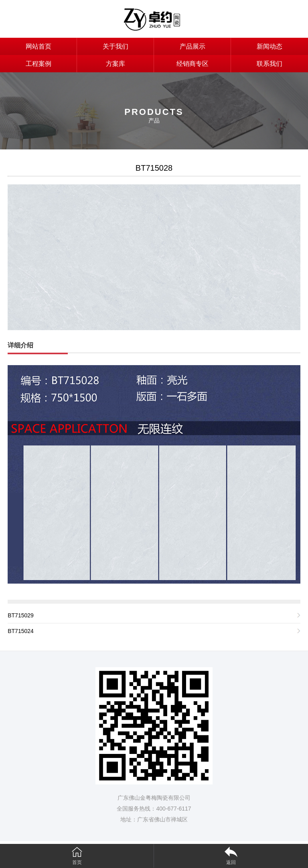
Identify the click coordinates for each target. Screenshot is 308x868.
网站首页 (38, 46)
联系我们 (269, 64)
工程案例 (38, 64)
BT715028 (154, 168)
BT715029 (21, 615)
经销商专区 (192, 64)
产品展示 (192, 46)
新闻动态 (269, 46)
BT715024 (21, 631)
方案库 (115, 64)
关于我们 (115, 46)
